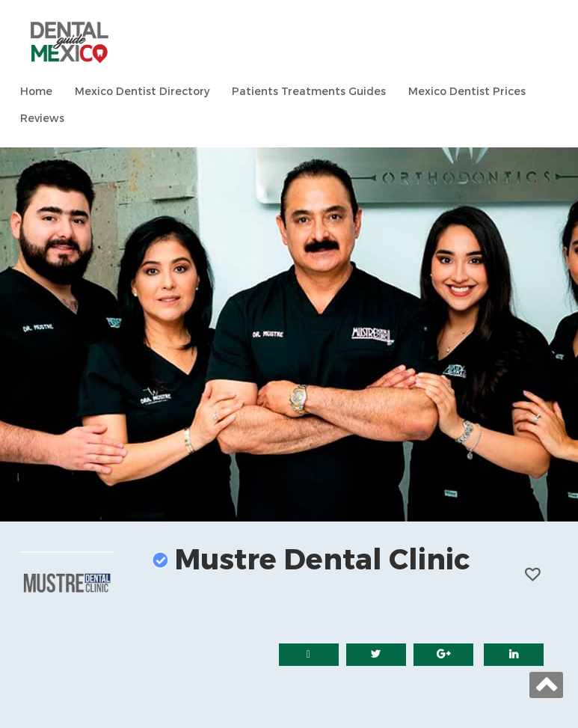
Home (36, 92)
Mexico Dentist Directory (142, 92)
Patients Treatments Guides (309, 92)
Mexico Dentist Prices (467, 92)
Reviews (42, 119)
